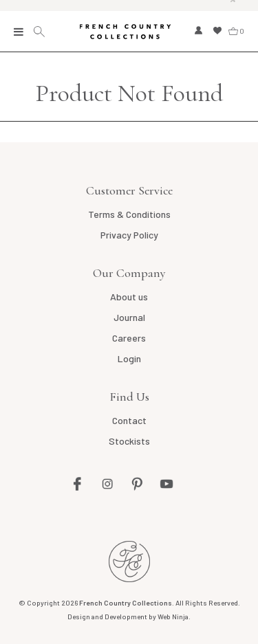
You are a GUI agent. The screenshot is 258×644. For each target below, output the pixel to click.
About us (129, 297)
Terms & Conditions (129, 214)
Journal (129, 317)
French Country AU (129, 562)
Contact (129, 420)
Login (129, 358)
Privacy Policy (129, 235)
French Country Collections (125, 32)
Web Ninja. (174, 617)
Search (41, 32)
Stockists (129, 441)
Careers (129, 338)
